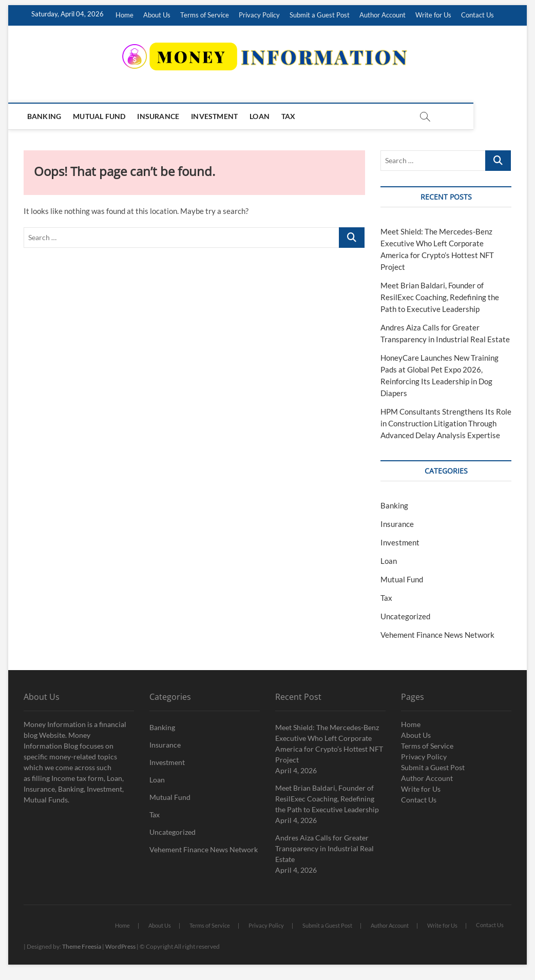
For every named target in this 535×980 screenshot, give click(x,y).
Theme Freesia (82, 946)
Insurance (160, 116)
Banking (46, 116)
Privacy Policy (259, 15)
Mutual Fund (101, 116)
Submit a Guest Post (320, 15)
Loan (261, 116)
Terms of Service (205, 15)
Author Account (383, 15)
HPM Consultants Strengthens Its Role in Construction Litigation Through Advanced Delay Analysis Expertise (446, 423)
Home (125, 15)
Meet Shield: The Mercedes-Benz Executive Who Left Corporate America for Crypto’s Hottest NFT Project (329, 743)
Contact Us (477, 15)
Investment (216, 116)
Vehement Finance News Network (437, 635)
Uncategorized (405, 616)
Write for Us (433, 15)
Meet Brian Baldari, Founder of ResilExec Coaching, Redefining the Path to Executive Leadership (440, 297)
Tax (290, 116)
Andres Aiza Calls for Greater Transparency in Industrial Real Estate (324, 848)
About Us (157, 15)
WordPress (120, 946)
